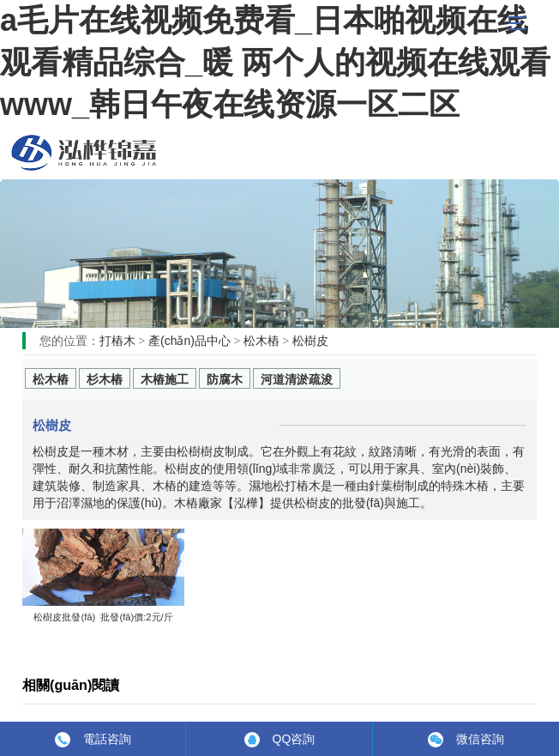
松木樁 (84, 153)
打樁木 (117, 341)
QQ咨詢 (294, 739)
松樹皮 (310, 341)
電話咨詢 (107, 739)
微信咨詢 (480, 739)
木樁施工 (165, 379)
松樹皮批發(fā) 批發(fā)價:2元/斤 (103, 617)
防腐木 (225, 379)
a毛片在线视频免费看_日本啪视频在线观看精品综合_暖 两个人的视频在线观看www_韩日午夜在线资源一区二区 (275, 62)
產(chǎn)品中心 (189, 341)
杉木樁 (105, 379)
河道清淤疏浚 (297, 379)
